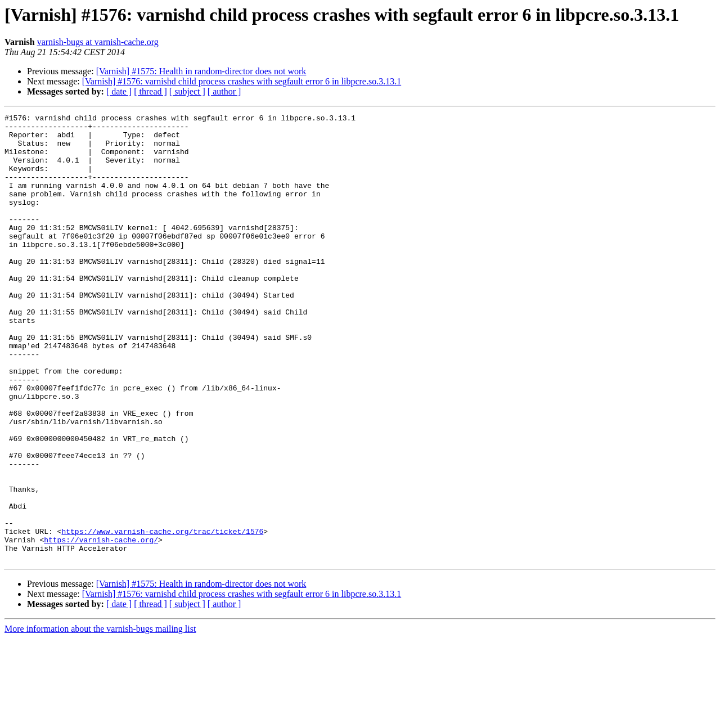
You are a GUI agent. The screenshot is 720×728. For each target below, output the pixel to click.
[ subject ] (187, 91)
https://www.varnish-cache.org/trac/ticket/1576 (162, 615)
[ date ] (119, 91)
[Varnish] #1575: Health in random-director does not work (201, 71)
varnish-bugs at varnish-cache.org (98, 42)
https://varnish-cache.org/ (101, 626)
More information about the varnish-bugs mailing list (100, 718)
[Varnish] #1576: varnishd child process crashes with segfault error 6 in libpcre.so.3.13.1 (242, 81)
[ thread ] (150, 91)
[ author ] (224, 91)
